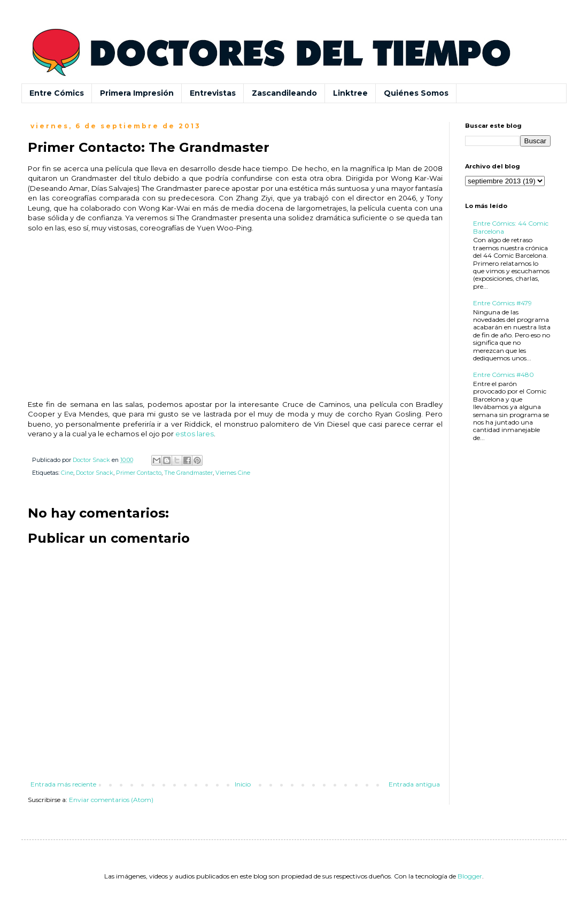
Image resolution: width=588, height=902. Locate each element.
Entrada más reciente (63, 784)
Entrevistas (213, 93)
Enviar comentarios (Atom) (111, 800)
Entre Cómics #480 (504, 375)
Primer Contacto (139, 473)
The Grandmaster (188, 473)
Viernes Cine (233, 473)
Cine (67, 473)
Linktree (350, 93)
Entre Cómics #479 (502, 303)
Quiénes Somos (416, 93)
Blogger (470, 876)
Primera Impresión (137, 93)
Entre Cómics (57, 93)
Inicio (243, 784)
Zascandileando (284, 93)
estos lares (195, 434)
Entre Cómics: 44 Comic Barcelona (511, 227)
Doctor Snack (95, 473)
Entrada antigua (414, 784)
